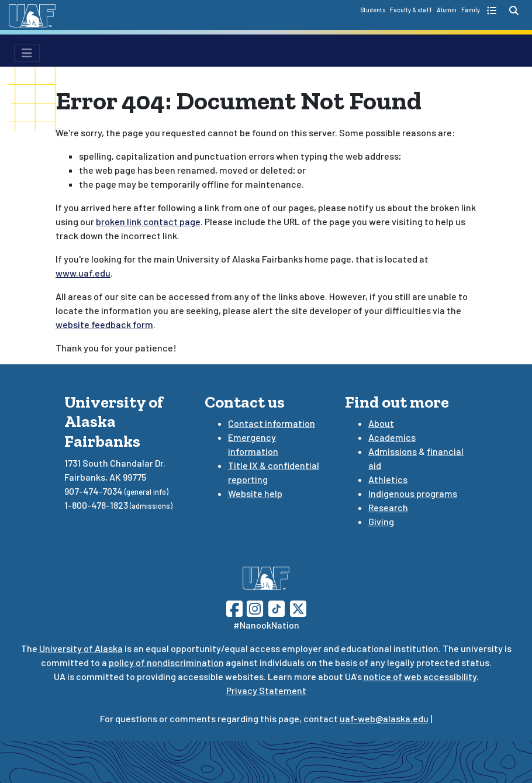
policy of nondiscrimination (166, 662)
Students (373, 10)
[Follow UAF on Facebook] (234, 607)
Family (471, 10)
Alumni (447, 10)
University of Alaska (81, 648)
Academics (392, 437)
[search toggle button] (514, 11)
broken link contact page (148, 221)
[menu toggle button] (27, 53)
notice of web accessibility (420, 676)
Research (388, 507)
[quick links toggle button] (493, 11)
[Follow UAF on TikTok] (277, 607)
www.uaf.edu (83, 273)
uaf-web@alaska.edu (384, 718)
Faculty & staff (411, 10)
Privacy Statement (266, 690)
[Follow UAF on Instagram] (254, 607)
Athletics (388, 479)
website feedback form (104, 324)
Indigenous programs (413, 493)
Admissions (393, 451)
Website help (255, 493)
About (381, 423)
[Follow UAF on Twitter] (298, 607)
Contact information (272, 423)
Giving (381, 521)
